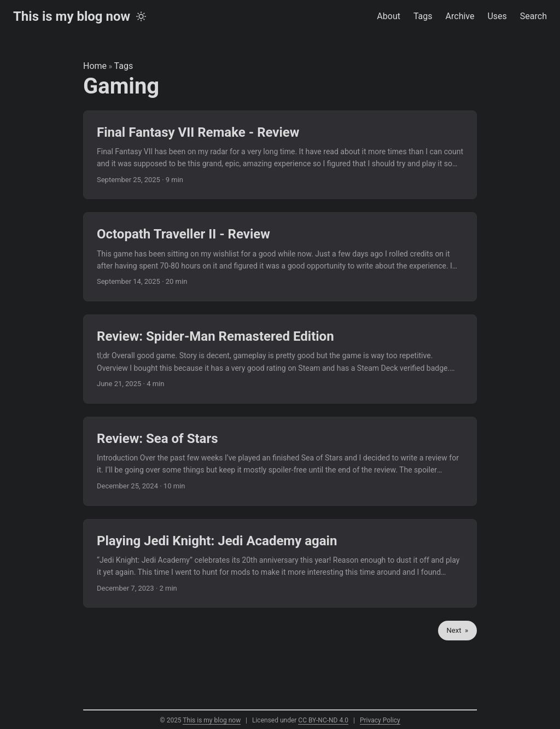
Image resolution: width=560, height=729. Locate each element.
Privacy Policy (380, 720)
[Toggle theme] (141, 16)
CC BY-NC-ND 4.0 (323, 720)
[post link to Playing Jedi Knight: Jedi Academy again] (280, 564)
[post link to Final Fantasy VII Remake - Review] (280, 155)
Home (95, 66)
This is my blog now (72, 16)
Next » (457, 630)
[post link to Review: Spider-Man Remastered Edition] (280, 359)
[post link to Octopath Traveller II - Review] (280, 257)
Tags (124, 66)
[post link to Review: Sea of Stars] (280, 461)
